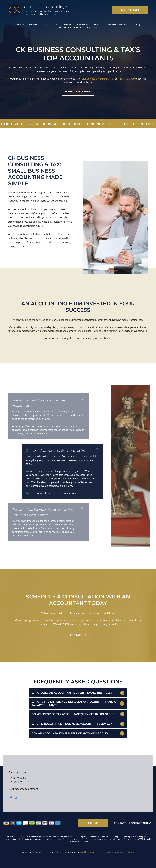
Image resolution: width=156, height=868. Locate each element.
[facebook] (11, 798)
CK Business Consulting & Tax (98, 81)
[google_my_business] (16, 798)
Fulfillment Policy (89, 852)
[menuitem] (20, 25)
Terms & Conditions (124, 852)
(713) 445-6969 (126, 81)
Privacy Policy (106, 852)
